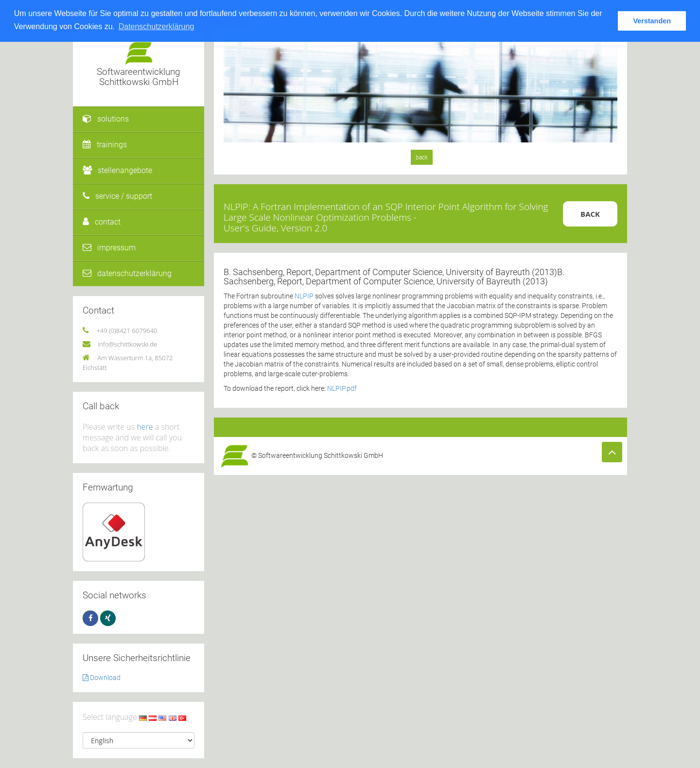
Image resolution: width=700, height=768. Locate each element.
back (422, 157)
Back (590, 214)
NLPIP (304, 296)
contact (102, 222)
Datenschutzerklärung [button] (157, 26)
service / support (117, 196)
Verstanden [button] (652, 21)
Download (102, 678)
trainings (105, 145)
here (145, 427)
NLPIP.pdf (342, 388)
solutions (106, 119)
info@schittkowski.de (127, 344)
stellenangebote (117, 170)
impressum (109, 248)
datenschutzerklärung (127, 273)
